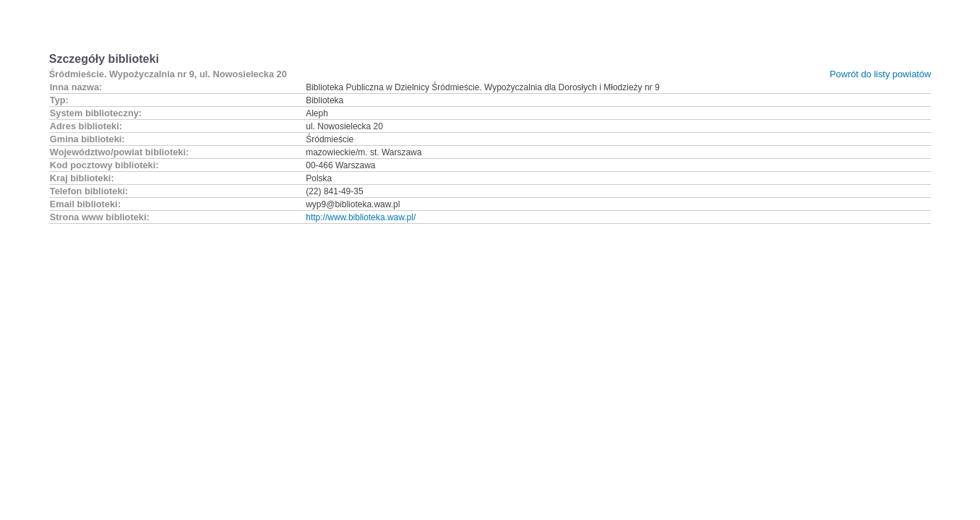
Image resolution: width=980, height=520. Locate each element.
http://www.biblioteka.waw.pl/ (361, 217)
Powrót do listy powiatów (880, 74)
